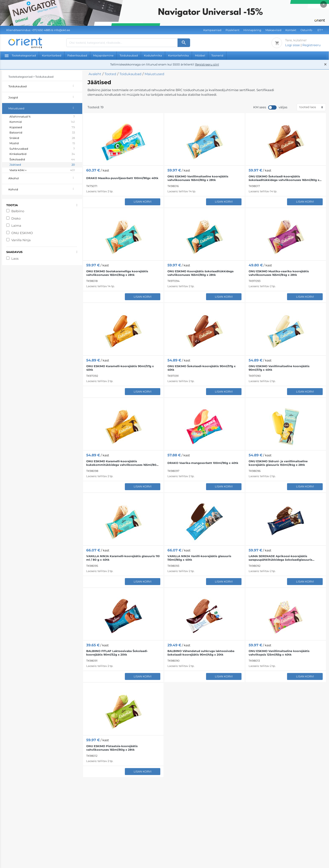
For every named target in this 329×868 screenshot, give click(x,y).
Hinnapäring (252, 30)
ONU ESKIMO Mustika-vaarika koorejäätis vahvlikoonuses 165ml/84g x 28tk (279, 273)
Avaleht (95, 74)
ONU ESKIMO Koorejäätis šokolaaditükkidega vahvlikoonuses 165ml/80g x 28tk (200, 273)
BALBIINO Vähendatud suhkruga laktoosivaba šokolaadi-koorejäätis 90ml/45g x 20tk (201, 653)
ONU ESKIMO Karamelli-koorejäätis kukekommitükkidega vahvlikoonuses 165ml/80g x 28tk (122, 463)
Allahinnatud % (42, 117)
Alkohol (45, 178)
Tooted (110, 74)
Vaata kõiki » (42, 170)
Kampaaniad (212, 30)
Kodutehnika (153, 55)
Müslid (42, 143)
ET (319, 30)
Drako (16, 218)
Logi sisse (292, 45)
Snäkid (42, 138)
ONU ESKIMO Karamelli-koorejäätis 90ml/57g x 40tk (120, 368)
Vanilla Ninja (21, 240)
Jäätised (42, 165)
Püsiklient (232, 30)
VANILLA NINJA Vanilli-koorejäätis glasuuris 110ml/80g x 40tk (199, 558)
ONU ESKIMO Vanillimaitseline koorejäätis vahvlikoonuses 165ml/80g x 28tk (198, 178)
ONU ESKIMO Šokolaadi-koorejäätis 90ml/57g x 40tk (202, 368)
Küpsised (42, 127)
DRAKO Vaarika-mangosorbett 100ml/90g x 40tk (203, 463)
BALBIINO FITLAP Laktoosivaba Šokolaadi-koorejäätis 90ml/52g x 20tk (117, 653)
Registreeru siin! (207, 64)
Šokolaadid (42, 160)
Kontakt (291, 30)
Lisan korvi (143, 202)
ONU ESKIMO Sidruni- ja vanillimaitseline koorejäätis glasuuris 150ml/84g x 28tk (278, 463)
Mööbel (200, 55)
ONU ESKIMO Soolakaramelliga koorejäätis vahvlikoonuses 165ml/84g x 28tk (117, 273)
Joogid (45, 97)
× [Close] (324, 4)
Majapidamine (103, 55)
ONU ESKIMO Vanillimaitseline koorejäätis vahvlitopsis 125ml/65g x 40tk (279, 653)
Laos (15, 259)
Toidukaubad (129, 55)
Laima (16, 226)
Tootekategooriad (20, 55)
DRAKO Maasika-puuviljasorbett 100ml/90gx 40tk (122, 178)
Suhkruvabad (42, 149)
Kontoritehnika (178, 55)
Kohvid (45, 189)
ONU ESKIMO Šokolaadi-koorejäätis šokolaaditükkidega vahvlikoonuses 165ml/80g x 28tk (284, 178)
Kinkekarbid (42, 154)
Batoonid (42, 133)
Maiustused (45, 108)
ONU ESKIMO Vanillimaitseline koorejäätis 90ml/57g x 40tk (279, 368)
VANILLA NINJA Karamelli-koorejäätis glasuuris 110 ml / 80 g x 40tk (123, 558)
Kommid (42, 122)
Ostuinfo (306, 30)
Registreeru (311, 45)
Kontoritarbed (52, 55)
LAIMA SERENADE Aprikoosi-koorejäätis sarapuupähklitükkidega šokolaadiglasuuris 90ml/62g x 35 (280, 558)
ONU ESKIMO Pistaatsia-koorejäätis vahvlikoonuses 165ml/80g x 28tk (112, 748)
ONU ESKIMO (22, 233)
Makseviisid (273, 30)
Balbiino (18, 211)
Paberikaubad (77, 55)
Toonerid (217, 55)
